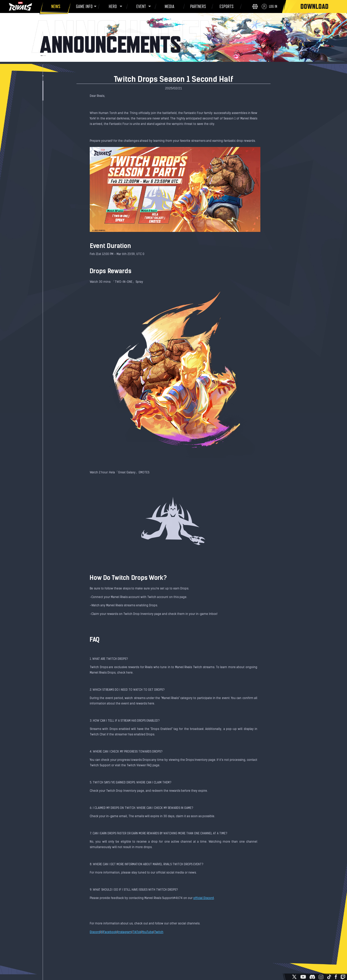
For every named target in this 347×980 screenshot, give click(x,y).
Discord (95, 932)
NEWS (55, 7)
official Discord (204, 898)
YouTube (148, 932)
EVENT (140, 6)
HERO (112, 6)
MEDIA (169, 7)
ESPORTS (226, 7)
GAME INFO (83, 6)
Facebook (110, 932)
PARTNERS (197, 7)
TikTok (137, 932)
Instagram (125, 932)
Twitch (159, 932)
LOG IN (273, 6)
